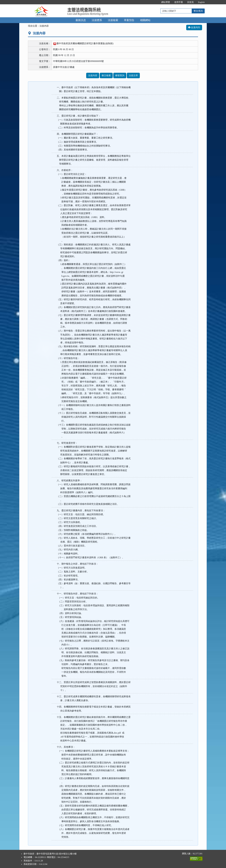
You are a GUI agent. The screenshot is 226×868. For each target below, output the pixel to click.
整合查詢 (198, 11)
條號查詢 (120, 75)
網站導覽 (166, 2)
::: (156, 2)
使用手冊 (179, 2)
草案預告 (129, 20)
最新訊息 (81, 20)
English (201, 2)
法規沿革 (133, 75)
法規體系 (97, 20)
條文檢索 (106, 75)
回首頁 (190, 2)
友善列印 (194, 27)
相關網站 (145, 20)
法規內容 (93, 75)
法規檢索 (113, 20)
